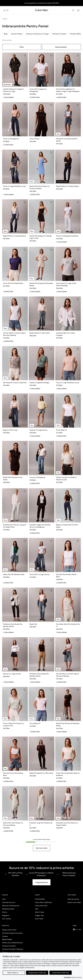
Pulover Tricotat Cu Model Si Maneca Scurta (66, 479)
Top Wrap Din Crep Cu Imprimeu (15, 383)
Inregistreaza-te (41, 882)
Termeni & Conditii (9, 946)
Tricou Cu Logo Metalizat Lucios (14, 186)
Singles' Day (39, 915)
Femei (5, 19)
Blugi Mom (33, 624)
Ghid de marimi (73, 899)
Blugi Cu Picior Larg (10, 430)
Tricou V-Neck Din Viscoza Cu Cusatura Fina (13, 725)
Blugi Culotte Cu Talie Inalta (40, 333)
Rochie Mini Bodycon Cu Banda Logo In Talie (41, 237)
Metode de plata (8, 909)
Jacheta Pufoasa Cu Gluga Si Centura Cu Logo (13, 90)
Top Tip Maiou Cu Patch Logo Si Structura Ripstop (14, 334)
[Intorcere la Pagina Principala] (41, 11)
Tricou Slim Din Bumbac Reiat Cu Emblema (68, 774)
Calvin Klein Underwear (43, 902)
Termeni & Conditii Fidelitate (13, 949)
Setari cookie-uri (13, 973)
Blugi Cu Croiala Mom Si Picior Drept (67, 526)
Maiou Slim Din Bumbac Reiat (14, 574)
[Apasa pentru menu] (6, 10)
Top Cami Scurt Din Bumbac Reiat (13, 774)
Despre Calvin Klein (9, 930)
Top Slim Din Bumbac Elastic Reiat (66, 576)
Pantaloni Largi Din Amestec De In (41, 824)
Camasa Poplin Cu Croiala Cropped (65, 334)
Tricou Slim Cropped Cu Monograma (38, 90)
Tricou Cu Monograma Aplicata (67, 236)
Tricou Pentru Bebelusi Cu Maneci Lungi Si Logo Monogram (68, 90)
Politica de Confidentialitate (12, 943)
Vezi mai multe (41, 848)
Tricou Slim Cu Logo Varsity (39, 574)
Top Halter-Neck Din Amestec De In (68, 625)
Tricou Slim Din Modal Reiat (13, 283)
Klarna (5, 912)
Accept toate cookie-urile (60, 973)
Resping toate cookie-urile (37, 973)
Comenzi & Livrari (9, 902)
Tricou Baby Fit (61, 430)
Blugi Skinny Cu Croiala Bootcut (14, 236)
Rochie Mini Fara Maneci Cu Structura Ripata (40, 187)
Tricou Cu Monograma (11, 139)
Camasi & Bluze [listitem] (17, 34)
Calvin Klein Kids (41, 906)
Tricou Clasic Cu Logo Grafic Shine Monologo (66, 284)
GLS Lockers (7, 919)
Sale (37, 909)
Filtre (22, 47)
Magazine (6, 915)
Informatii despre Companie (12, 933)
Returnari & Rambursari (11, 906)
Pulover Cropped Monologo (39, 383)
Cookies (5, 936)
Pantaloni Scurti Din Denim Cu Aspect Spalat (67, 824)
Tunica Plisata (34, 139)
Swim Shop (39, 919)
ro (77, 929)
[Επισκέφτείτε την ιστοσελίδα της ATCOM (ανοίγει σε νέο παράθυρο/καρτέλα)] (73, 978)
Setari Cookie (7, 939)
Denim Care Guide (74, 902)
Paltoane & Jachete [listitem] (59, 34)
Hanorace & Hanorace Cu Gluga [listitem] (37, 34)
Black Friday (39, 912)
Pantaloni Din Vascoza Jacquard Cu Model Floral (15, 526)
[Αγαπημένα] (73, 10)
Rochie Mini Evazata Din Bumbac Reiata (41, 284)
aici (44, 966)
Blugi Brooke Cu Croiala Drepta (67, 186)
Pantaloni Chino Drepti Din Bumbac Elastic (13, 625)
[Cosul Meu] (78, 10)
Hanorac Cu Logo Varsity (38, 430)
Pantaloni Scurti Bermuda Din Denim (67, 140)
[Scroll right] (78, 34)
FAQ (4, 899)
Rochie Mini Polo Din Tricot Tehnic (13, 479)
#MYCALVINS (40, 899)
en (80, 929)
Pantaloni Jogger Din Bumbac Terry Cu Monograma (40, 526)
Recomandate (61, 47)
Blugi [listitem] (6, 34)
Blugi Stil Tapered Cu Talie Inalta (41, 773)
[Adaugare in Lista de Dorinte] (25, 56)
